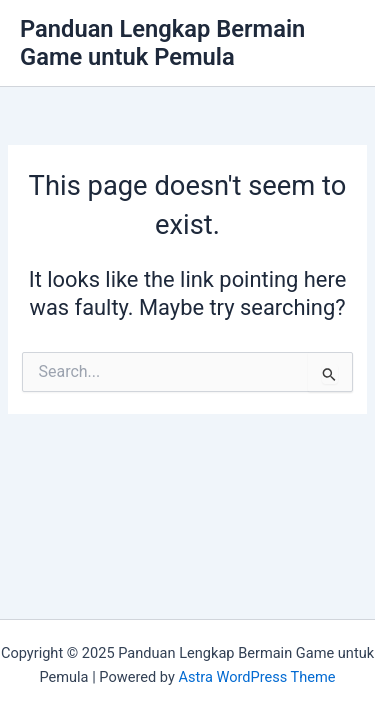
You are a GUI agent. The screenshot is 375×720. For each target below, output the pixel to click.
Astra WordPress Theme (256, 677)
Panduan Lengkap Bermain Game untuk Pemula (162, 43)
